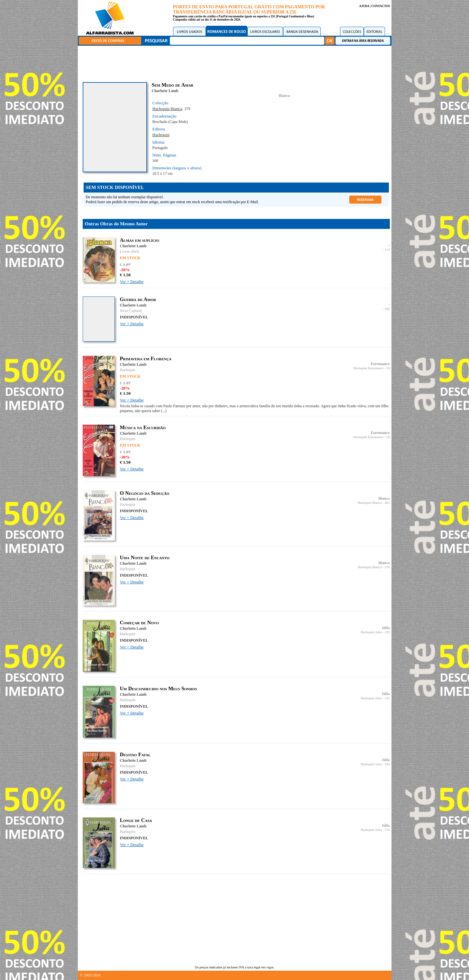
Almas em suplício (140, 240)
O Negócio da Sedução (145, 493)
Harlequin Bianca (168, 109)
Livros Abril (129, 251)
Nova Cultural (131, 311)
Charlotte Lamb (165, 91)
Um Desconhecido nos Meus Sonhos (159, 688)
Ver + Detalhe (132, 282)
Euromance (380, 364)
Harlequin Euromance (368, 368)
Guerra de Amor (138, 299)
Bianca (284, 96)
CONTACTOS (381, 6)
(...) (164, 411)
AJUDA (364, 6)
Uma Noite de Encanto (145, 557)
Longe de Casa (136, 820)
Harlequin (161, 135)
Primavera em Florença (146, 358)
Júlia (386, 628)
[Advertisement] (236, 63)
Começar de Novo (139, 622)
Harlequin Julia (371, 632)
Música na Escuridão (143, 427)
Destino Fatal (135, 754)
